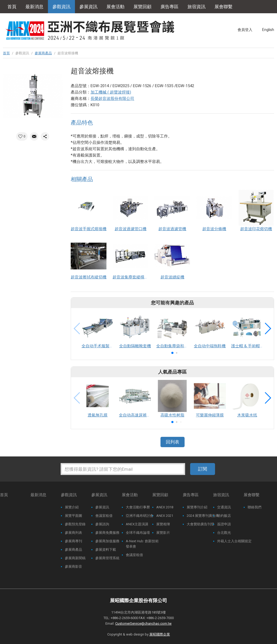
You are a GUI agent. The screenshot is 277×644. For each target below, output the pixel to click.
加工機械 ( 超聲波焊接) (111, 92)
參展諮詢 (102, 524)
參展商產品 (43, 53)
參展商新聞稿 (75, 558)
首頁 (12, 7)
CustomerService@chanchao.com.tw (143, 623)
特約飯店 (224, 516)
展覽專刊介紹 (197, 507)
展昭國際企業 (160, 634)
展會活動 (115, 7)
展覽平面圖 (73, 516)
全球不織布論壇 (138, 533)
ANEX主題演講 (137, 524)
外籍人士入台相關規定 (234, 541)
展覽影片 (163, 533)
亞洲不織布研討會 (140, 516)
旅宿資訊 (196, 7)
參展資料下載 (106, 550)
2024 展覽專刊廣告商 (203, 516)
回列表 (173, 442)
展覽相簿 (163, 524)
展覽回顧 (142, 7)
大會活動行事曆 (138, 507)
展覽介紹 (72, 507)
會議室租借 (104, 516)
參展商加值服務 (107, 541)
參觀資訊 (61, 7)
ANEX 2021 (165, 516)
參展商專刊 (73, 541)
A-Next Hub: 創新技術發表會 (142, 544)
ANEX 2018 (165, 507)
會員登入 (245, 30)
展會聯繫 (224, 7)
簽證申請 (224, 524)
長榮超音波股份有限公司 (112, 99)
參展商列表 (73, 533)
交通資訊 (224, 507)
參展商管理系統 (107, 558)
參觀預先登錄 (75, 524)
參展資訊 (88, 7)
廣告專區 (169, 7)
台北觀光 (224, 533)
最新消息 (34, 7)
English (268, 30)
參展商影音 (73, 567)
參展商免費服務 (107, 533)
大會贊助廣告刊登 (200, 524)
